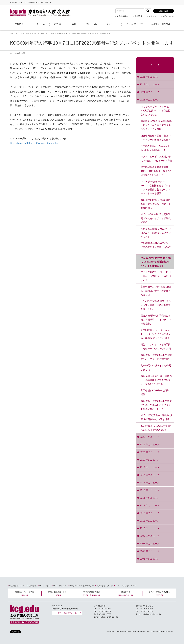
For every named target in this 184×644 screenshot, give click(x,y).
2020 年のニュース (150, 452)
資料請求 (138, 16)
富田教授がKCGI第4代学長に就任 (156, 393)
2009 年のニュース (150, 536)
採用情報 (33, 586)
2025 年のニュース (150, 84)
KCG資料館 (126, 593)
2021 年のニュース (150, 445)
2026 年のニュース (150, 77)
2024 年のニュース (150, 92)
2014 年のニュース (150, 498)
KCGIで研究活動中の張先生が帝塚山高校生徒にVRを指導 (156, 417)
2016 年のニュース (150, 483)
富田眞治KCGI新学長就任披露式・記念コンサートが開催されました (156, 291)
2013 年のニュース (150, 505)
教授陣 (58, 24)
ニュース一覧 (24, 33)
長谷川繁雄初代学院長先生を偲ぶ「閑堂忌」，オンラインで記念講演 (156, 320)
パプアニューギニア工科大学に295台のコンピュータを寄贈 (156, 159)
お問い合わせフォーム (67, 613)
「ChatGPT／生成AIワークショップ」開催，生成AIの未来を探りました (156, 305)
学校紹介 (19, 24)
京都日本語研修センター (58, 593)
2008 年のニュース (150, 544)
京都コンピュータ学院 (25, 593)
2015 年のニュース (150, 490)
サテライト (112, 24)
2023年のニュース (38, 33)
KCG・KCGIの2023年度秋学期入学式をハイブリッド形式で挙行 (156, 218)
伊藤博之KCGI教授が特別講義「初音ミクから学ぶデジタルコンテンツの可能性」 (156, 125)
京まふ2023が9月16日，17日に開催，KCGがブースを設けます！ (156, 276)
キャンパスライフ (135, 24)
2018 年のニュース (150, 467)
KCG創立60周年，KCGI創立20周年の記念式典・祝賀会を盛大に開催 (156, 204)
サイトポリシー (60, 586)
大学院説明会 (122, 16)
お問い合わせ (168, 16)
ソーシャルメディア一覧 (126, 586)
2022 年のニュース (150, 437)
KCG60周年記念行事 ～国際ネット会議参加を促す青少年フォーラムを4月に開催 (156, 380)
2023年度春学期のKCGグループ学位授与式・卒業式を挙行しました (156, 247)
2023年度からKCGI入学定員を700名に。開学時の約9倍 (156, 428)
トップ (14, 33)
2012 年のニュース (150, 513)
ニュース (155, 65)
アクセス (152, 16)
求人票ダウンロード (18, 586)
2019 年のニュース (150, 460)
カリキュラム (39, 24)
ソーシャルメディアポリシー (81, 586)
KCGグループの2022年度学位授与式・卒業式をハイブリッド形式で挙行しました (156, 405)
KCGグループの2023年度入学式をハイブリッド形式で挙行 (156, 357)
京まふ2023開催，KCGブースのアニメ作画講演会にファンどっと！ (156, 233)
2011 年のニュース (150, 521)
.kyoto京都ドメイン (105, 586)
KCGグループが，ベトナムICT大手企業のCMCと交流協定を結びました (156, 111)
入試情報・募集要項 (161, 24)
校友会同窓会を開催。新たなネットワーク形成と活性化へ (156, 138)
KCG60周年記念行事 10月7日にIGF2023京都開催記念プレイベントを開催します (156, 262)
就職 (74, 24)
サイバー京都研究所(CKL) (159, 593)
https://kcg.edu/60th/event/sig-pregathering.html (35, 143)
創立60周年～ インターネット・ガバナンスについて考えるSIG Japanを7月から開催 (156, 334)
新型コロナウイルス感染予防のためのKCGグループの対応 (156, 347)
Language (164, 11)
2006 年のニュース (150, 559)
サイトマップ (45, 586)
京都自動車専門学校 (92, 593)
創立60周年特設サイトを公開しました (156, 367)
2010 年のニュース (150, 528)
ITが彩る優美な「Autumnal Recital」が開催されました (155, 148)
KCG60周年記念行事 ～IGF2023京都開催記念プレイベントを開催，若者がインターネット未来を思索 (156, 188)
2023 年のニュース (150, 100)
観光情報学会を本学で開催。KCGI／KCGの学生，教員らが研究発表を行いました (156, 171)
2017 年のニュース (150, 475)
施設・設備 (92, 24)
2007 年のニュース (150, 551)
